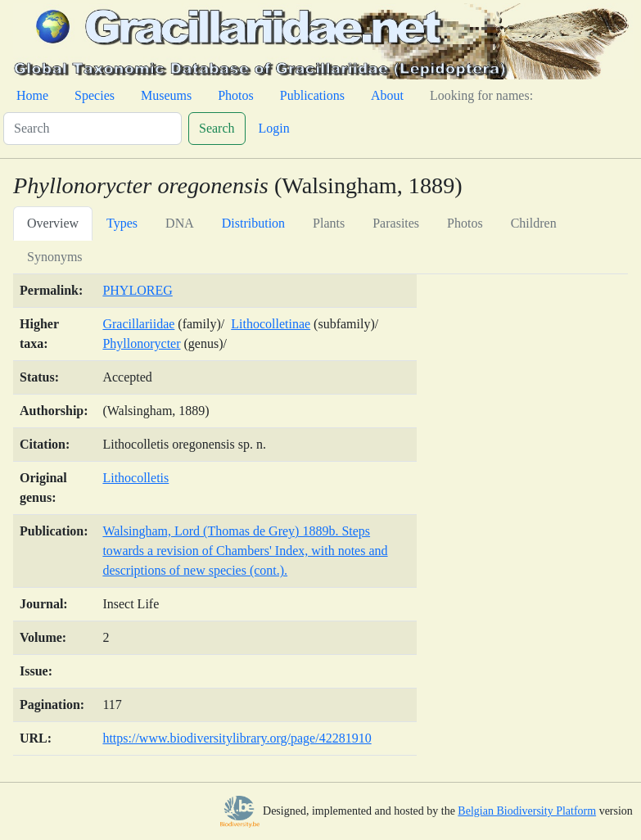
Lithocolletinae (271, 324)
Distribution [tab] (253, 223)
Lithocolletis (135, 478)
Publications (312, 95)
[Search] (93, 129)
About (387, 95)
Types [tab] (122, 223)
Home (32, 95)
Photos (236, 95)
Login (274, 128)
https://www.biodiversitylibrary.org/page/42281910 (237, 738)
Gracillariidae (138, 324)
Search (217, 128)
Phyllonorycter (141, 343)
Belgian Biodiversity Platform (527, 811)
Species (95, 95)
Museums (166, 95)
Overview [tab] (53, 223)
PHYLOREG (137, 290)
